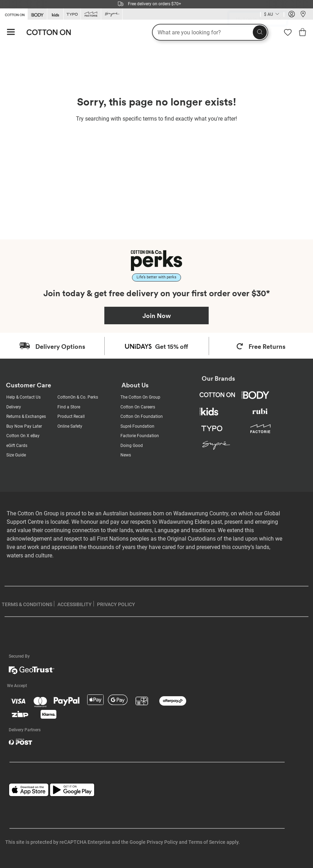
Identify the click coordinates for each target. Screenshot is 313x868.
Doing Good (132, 446)
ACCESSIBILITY (75, 604)
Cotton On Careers (138, 407)
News (126, 455)
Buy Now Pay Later (24, 426)
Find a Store (69, 407)
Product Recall (71, 416)
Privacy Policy (162, 842)
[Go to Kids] (55, 14)
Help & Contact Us (23, 397)
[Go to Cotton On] (14, 14)
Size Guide (16, 455)
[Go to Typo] (72, 14)
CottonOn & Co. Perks (78, 397)
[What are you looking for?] (210, 32)
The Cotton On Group (140, 397)
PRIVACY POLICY (116, 604)
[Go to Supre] (112, 14)
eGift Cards (17, 446)
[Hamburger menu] (11, 32)
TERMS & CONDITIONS (27, 604)
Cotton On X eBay (23, 436)
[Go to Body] (37, 14)
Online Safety (70, 426)
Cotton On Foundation (142, 416)
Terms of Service (207, 842)
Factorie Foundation (140, 436)
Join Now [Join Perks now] (157, 316)
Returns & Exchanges (26, 416)
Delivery (14, 407)
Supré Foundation (137, 426)
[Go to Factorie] (91, 14)
